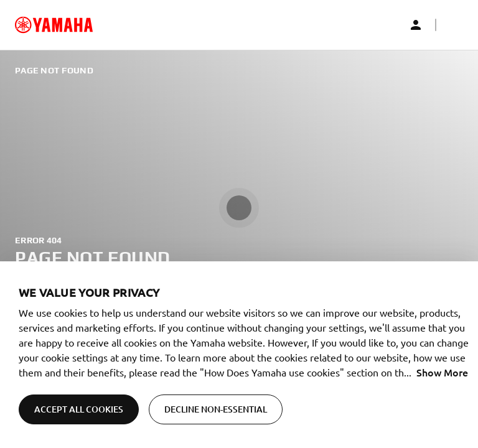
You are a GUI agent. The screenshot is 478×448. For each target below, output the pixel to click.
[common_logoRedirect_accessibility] (54, 25)
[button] (453, 25)
